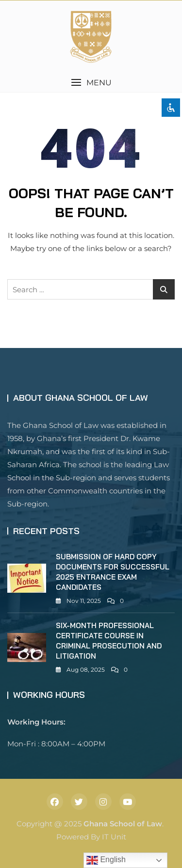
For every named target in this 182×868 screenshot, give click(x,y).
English (106, 860)
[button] (91, 83)
